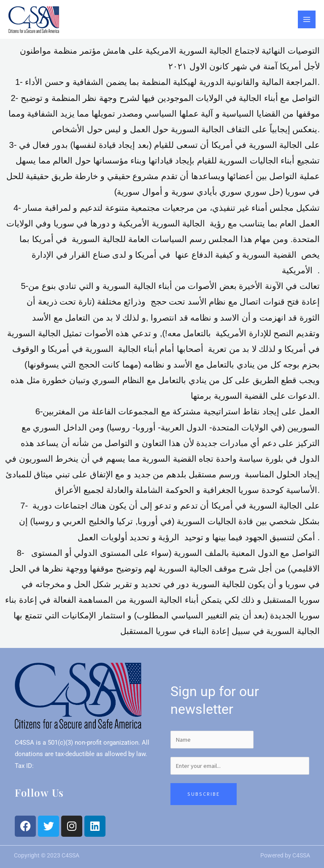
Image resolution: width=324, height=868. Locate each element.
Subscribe (204, 794)
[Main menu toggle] (307, 19)
